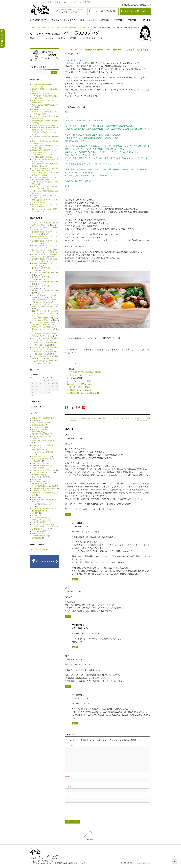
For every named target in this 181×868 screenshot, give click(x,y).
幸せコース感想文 (38, 468)
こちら (139, 350)
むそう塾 (37, 856)
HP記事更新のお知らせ (40, 536)
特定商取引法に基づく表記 (64, 863)
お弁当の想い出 (37, 432)
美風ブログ (119, 20)
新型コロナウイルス (39, 477)
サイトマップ (80, 863)
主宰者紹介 (56, 20)
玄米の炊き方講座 (38, 429)
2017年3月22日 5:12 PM (80, 698)
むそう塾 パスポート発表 (41, 524)
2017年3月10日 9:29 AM (80, 526)
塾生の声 (72, 20)
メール (68, 787)
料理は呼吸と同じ (38, 425)
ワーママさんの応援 (39, 531)
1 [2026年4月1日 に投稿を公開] (45, 380)
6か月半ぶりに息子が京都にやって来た (45, 268)
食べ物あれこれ (37, 484)
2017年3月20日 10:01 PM (73, 659)
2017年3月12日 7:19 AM (80, 628)
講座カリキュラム (88, 20)
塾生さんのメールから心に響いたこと (45, 441)
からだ (34, 479)
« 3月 (32, 395)
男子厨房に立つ (37, 475)
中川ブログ (133, 20)
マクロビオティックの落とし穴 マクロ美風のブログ (50, 27)
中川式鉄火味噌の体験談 (40, 466)
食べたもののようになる (40, 457)
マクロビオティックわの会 (41, 520)
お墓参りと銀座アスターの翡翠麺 (43, 125)
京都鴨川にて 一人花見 (40, 109)
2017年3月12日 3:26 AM (73, 591)
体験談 (34, 497)
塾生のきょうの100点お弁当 (80, 384)
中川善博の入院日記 (39, 533)
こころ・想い (37, 481)
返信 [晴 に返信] (68, 686)
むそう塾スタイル (38, 450)
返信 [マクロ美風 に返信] (75, 579)
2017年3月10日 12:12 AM (73, 438)
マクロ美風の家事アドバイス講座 (76, 27)
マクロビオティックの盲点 (79, 381)
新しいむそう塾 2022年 (40, 423)
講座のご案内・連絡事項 (40, 418)
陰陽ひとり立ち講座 (39, 490)
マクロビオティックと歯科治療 (43, 509)
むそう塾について (38, 20)
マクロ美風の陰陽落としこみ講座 (43, 486)
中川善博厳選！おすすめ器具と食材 (83, 393)
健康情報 (35, 420)
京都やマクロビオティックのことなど (45, 436)
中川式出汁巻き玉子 (39, 463)
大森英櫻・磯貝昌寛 (39, 522)
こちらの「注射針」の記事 (77, 63)
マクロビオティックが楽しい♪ (42, 470)
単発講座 (105, 20)
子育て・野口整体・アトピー (42, 472)
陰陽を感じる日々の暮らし (79, 387)
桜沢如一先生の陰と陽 (40, 511)
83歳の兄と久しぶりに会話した (43, 94)
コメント (69, 745)
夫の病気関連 (37, 538)
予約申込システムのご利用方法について (137, 5)
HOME (32, 27)
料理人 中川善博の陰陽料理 (41, 459)
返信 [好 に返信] (68, 514)
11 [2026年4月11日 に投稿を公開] (57, 383)
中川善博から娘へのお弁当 (79, 390)
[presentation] (84, 812)
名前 (67, 777)
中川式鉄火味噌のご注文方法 (80, 375)
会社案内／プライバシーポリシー (41, 863)
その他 (34, 515)
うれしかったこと (38, 427)
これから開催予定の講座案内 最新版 (84, 372)
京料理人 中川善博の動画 (41, 434)
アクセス (147, 20)
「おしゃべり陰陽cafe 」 (41, 518)
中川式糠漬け (37, 461)
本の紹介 (35, 513)
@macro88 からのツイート (39, 550)
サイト (67, 797)
